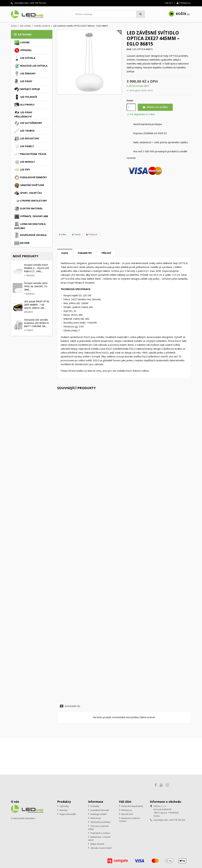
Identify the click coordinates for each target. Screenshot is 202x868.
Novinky (63, 810)
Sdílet (63, 234)
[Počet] (131, 107)
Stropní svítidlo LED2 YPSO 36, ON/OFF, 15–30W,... (36, 286)
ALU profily (24, 105)
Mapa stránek (97, 844)
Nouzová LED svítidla (31, 66)
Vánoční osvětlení (29, 185)
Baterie (22, 243)
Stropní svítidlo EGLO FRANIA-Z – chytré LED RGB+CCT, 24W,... (37, 268)
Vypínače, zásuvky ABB (31, 216)
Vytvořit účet (127, 814)
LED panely (24, 146)
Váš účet (125, 802)
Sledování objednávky (132, 806)
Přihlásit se (126, 810)
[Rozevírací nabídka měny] (169, 3)
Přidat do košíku (155, 107)
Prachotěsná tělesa (30, 154)
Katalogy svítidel (98, 814)
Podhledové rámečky (31, 178)
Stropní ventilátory (31, 201)
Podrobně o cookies (100, 833)
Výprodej (23, 50)
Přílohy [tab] (106, 253)
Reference (95, 818)
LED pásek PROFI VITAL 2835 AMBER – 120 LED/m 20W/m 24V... (37, 305)
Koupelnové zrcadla (30, 235)
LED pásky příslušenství (23, 114)
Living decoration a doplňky (30, 226)
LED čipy (22, 170)
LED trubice (24, 131)
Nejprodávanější (67, 814)
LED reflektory (27, 139)
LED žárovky (25, 74)
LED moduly (25, 162)
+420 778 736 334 (38, 3)
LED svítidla (25, 58)
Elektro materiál (29, 209)
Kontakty (95, 806)
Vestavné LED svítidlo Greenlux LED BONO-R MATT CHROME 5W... (36, 323)
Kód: (129, 49)
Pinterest (92, 234)
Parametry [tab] (85, 253)
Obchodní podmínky (100, 822)
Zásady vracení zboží (101, 848)
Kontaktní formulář (100, 810)
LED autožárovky (28, 123)
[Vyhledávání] (109, 14)
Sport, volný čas (28, 193)
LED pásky (23, 81)
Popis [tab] (65, 253)
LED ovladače (26, 97)
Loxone (22, 43)
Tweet (76, 234)
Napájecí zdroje (27, 89)
